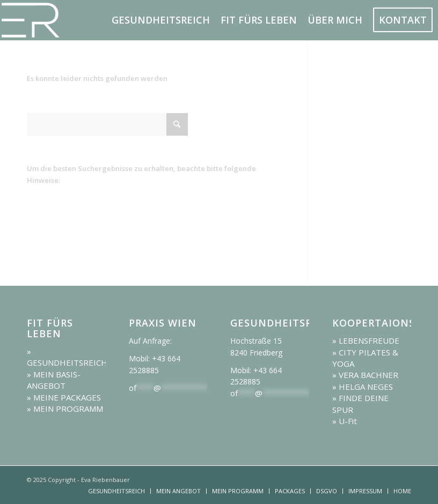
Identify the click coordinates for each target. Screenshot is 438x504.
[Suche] (107, 124)
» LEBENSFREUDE (366, 340)
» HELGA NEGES (363, 387)
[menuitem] (161, 20)
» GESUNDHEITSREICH (67, 357)
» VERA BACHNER (365, 375)
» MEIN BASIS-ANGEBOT (54, 380)
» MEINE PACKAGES (64, 397)
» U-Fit (345, 421)
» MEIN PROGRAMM (65, 409)
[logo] (59, 20)
